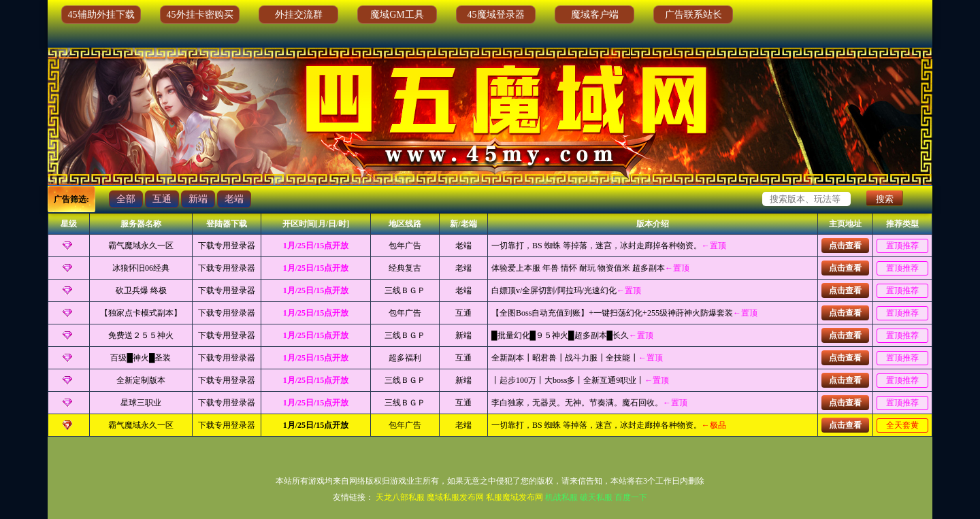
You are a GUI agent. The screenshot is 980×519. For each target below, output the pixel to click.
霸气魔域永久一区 (141, 246)
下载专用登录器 (227, 246)
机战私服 (561, 497)
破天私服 (596, 497)
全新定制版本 (141, 380)
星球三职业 (141, 403)
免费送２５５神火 (141, 335)
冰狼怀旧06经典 (141, 268)
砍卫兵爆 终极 (141, 290)
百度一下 (631, 497)
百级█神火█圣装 (141, 358)
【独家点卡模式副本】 (141, 313)
